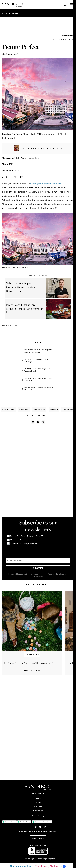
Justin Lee (39, 409)
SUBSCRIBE (38, 568)
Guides (15, 13)
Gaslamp (24, 409)
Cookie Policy (25, 822)
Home (5, 13)
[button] (33, 422)
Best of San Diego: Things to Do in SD (25, 536)
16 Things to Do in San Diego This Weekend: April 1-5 (37, 370)
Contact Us (38, 810)
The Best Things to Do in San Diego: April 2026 (38, 379)
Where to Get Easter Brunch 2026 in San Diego (38, 361)
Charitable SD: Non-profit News (22, 544)
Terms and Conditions (43, 822)
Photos (54, 409)
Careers (38, 803)
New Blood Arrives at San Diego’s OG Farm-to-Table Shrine (39, 351)
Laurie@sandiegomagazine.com (46, 184)
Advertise (38, 799)
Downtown (8, 409)
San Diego (68, 409)
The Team (38, 806)
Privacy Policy (10, 822)
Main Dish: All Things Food (20, 540)
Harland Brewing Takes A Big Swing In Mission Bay (39, 389)
